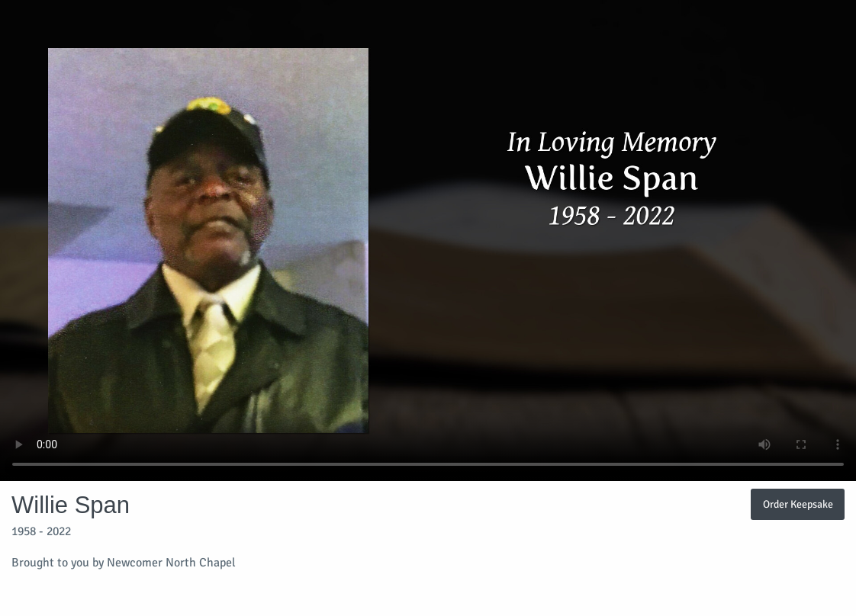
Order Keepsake (798, 504)
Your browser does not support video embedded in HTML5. (428, 241)
